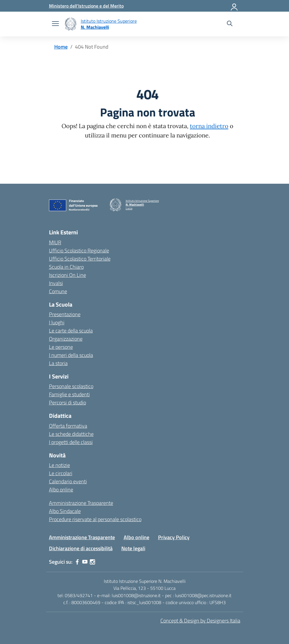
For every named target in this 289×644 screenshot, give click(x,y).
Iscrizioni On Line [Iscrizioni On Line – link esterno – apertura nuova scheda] (68, 275)
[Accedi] (234, 6)
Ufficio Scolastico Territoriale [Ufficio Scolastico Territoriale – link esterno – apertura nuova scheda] (80, 259)
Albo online (61, 490)
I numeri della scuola (71, 355)
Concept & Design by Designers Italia (200, 621)
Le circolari (61, 473)
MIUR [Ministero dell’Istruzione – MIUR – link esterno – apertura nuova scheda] (55, 242)
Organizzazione (66, 339)
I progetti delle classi (71, 442)
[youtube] (85, 562)
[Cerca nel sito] (230, 24)
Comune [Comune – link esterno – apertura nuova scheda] (58, 291)
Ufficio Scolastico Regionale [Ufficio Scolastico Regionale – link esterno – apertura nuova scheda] (79, 251)
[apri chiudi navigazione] (55, 24)
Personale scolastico (71, 386)
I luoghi (57, 322)
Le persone (61, 347)
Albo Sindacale (65, 511)
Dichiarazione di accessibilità (81, 548)
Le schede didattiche (71, 434)
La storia (58, 363)
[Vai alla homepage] (71, 24)
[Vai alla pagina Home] (61, 47)
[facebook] (77, 562)
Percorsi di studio (68, 402)
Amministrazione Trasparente (81, 503)
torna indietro (209, 126)
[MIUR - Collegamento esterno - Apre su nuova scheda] (86, 6)
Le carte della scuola (71, 331)
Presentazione (65, 314)
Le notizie (59, 465)
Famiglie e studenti (69, 394)
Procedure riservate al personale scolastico (95, 519)
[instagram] (92, 562)
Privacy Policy (174, 537)
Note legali (133, 548)
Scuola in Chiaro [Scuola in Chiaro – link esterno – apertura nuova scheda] (66, 267)
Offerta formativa (68, 426)
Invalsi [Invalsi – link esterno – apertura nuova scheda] (56, 283)
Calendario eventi (68, 481)
